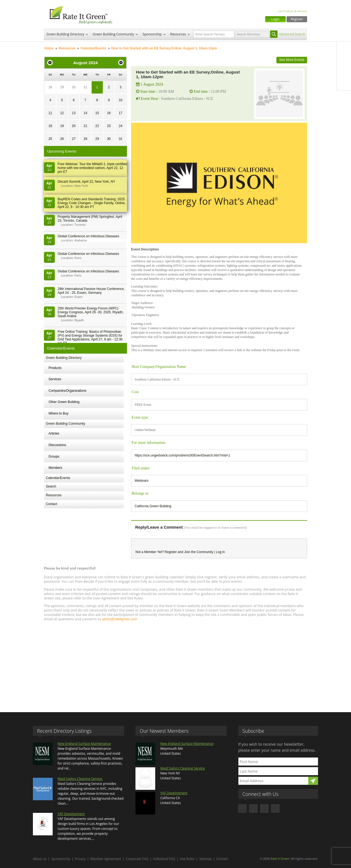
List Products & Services (293, 11)
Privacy (80, 859)
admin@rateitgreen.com (119, 619)
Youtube (344, 83)
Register (297, 19)
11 (50, 113)
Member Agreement (106, 859)
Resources (178, 34)
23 (109, 126)
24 (121, 126)
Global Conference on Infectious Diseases (88, 236)
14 (85, 113)
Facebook (344, 49)
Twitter (344, 60)
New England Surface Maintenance (84, 744)
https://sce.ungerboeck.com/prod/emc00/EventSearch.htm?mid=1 (182, 455)
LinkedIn (344, 72)
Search (51, 486)
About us (40, 859)
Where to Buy (59, 413)
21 (85, 126)
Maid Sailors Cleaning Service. (80, 779)
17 (121, 113)
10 (121, 100)
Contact (51, 504)
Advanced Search (292, 34)
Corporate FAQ (137, 859)
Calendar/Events (93, 48)
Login (275, 19)
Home (49, 48)
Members (55, 468)
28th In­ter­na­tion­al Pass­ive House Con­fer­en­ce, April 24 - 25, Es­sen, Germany (91, 291)
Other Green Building (64, 402)
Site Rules (187, 859)
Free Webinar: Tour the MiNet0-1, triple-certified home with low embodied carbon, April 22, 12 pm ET (92, 168)
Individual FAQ (164, 859)
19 (62, 126)
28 (50, 87)
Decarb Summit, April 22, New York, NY (86, 182)
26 (62, 139)
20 (74, 126)
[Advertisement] (175, 664)
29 (62, 87)
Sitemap (205, 859)
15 (97, 113)
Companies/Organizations (67, 391)
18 (50, 126)
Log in (220, 552)
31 (85, 87)
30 (74, 87)
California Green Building (153, 506)
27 (74, 139)
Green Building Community (113, 34)
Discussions (57, 445)
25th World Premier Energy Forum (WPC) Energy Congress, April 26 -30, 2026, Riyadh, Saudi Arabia (91, 312)
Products (55, 368)
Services (55, 379)
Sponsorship (152, 34)
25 (50, 139)
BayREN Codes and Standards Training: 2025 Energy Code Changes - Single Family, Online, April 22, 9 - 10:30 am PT (92, 203)
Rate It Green (280, 859)
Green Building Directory (65, 34)
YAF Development (71, 814)
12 (62, 113)
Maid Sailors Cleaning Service (182, 768)
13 (74, 113)
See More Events (292, 60)
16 (109, 113)
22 (97, 126)
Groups (54, 456)
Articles (54, 433)
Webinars (141, 481)
